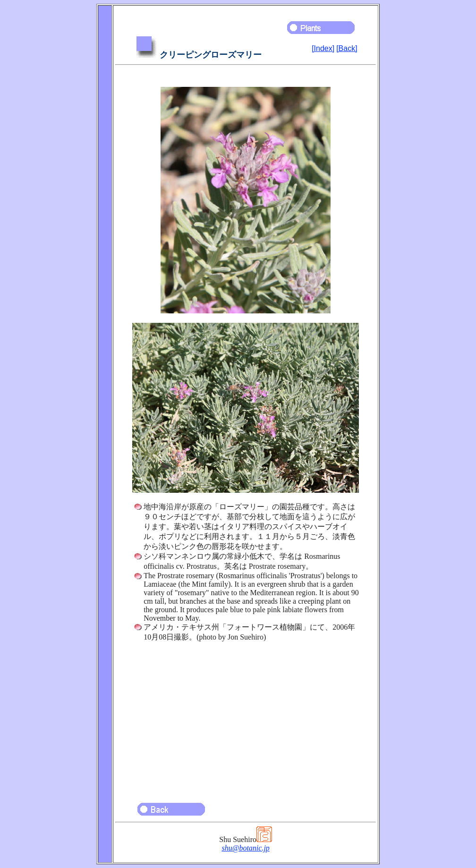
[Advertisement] (246, 718)
